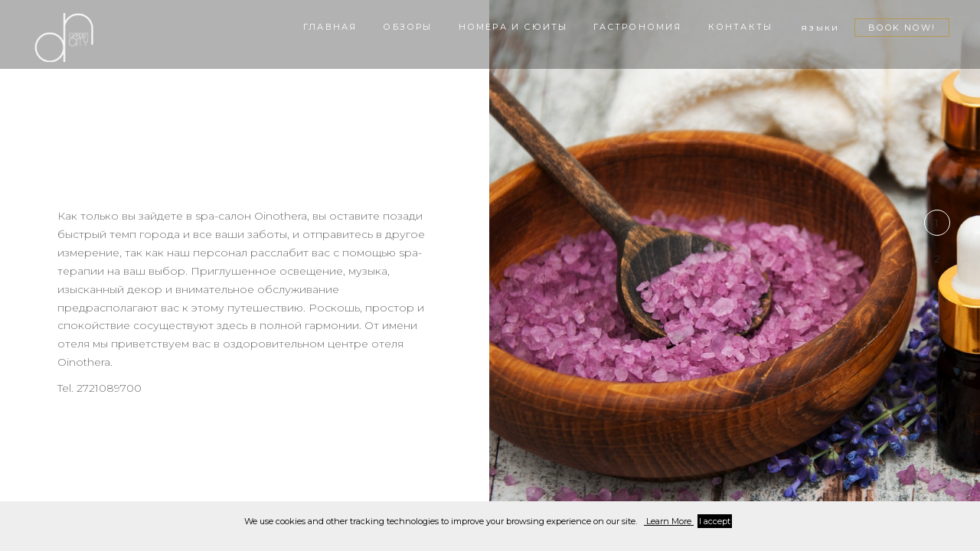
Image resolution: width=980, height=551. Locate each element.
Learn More (669, 521)
